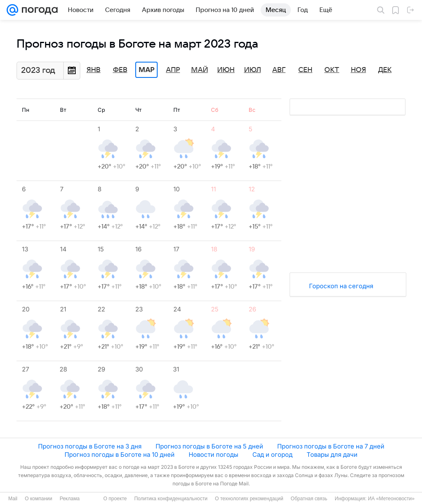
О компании (38, 499)
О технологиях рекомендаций (249, 499)
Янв (94, 70)
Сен (305, 70)
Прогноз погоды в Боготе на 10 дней (120, 455)
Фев (120, 70)
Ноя (358, 70)
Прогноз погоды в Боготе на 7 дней (331, 446)
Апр (173, 70)
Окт (332, 70)
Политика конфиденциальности (171, 499)
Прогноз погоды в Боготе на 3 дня (90, 446)
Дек (385, 70)
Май (200, 70)
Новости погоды (213, 455)
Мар (146, 70)
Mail (13, 499)
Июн (226, 70)
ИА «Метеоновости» (391, 499)
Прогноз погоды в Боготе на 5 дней (209, 446)
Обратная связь (309, 499)
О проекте (115, 499)
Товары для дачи (332, 455)
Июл (253, 70)
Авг (279, 70)
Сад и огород (272, 455)
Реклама (70, 499)
